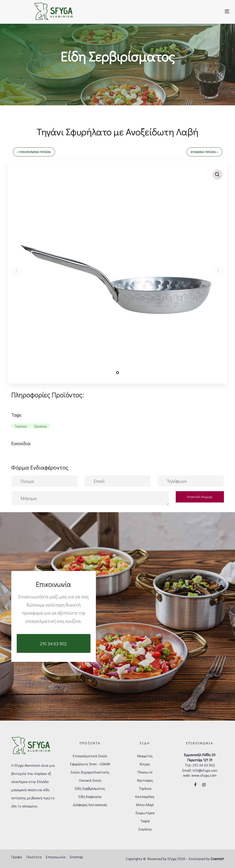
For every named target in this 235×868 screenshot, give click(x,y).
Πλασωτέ (145, 772)
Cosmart (217, 859)
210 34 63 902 (204, 765)
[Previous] (17, 270)
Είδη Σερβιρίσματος (90, 788)
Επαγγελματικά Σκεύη (90, 756)
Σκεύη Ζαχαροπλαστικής (90, 772)
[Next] (218, 270)
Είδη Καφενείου (90, 796)
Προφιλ (17, 857)
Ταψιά (145, 821)
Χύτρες (145, 764)
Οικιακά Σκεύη (90, 780)
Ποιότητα (34, 857)
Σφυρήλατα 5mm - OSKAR (90, 764)
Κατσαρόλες (145, 796)
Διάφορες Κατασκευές (90, 805)
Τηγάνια (145, 788)
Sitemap (76, 857)
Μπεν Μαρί (145, 805)
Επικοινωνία (56, 857)
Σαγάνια (145, 829)
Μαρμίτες (145, 756)
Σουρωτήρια (145, 813)
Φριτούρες (145, 780)
